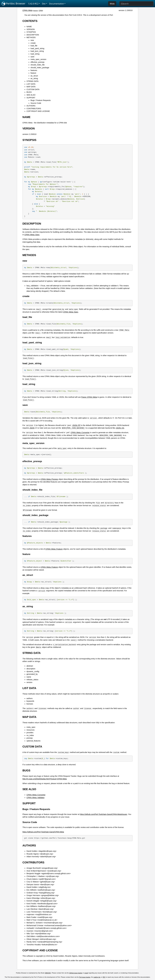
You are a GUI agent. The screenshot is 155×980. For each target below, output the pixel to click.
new (32, 40)
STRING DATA (33, 81)
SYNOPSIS (31, 32)
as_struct (34, 76)
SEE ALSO (31, 95)
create (33, 43)
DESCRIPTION (33, 35)
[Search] (136, 4)
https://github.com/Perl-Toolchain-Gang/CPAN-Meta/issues (104, 814)
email (86, 973)
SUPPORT (31, 98)
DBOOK (48, 973)
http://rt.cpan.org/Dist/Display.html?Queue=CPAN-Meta (45, 779)
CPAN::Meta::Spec (32, 235)
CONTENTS (30, 21)
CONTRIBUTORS (34, 109)
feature (33, 73)
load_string (35, 54)
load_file (34, 46)
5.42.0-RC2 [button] (33, 4)
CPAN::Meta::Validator (36, 798)
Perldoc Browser (13, 4)
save (32, 57)
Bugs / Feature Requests (41, 100)
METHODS (31, 37)
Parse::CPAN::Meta (89, 397)
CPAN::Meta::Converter (80, 433)
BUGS (29, 92)
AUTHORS (31, 106)
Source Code (36, 103)
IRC (104, 977)
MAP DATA (31, 87)
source (36, 10)
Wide (112, 4)
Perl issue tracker (85, 977)
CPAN (40, 10)
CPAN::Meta (27, 10)
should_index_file (38, 65)
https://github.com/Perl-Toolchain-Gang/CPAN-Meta (43, 832)
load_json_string (37, 51)
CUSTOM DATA (33, 89)
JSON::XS (120, 428)
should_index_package (40, 68)
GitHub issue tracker (76, 973)
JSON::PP (76, 425)
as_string (34, 78)
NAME (29, 27)
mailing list (97, 977)
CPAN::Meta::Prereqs (49, 479)
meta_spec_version (38, 59)
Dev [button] (44, 4)
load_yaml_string (37, 48)
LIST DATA (31, 84)
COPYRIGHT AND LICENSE (38, 111)
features (34, 70)
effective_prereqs (38, 62)
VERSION (31, 29)
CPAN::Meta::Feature (54, 549)
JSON (32, 428)
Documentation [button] (57, 4)
